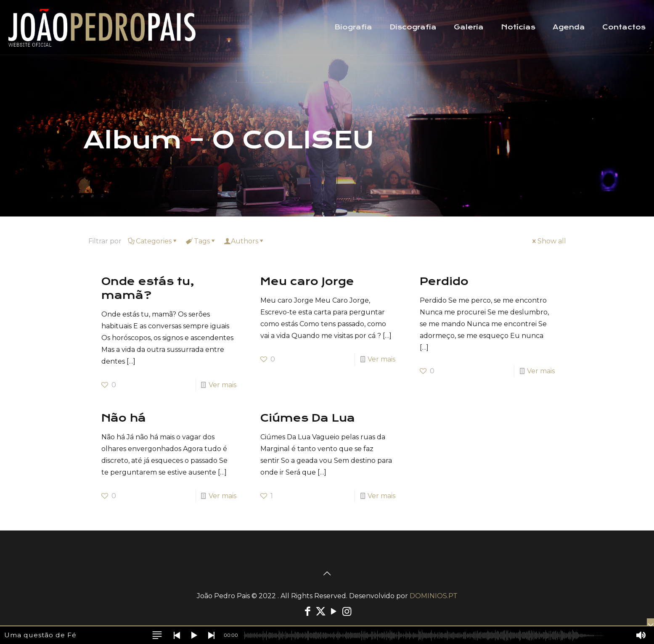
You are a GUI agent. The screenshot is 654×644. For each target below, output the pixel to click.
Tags (201, 241)
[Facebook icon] (308, 611)
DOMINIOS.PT (434, 596)
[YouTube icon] (334, 611)
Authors (245, 241)
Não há (124, 418)
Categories (153, 241)
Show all (548, 241)
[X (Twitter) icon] (321, 611)
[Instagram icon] (347, 611)
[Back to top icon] (327, 573)
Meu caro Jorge (307, 281)
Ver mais (222, 385)
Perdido (444, 281)
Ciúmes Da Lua (308, 418)
